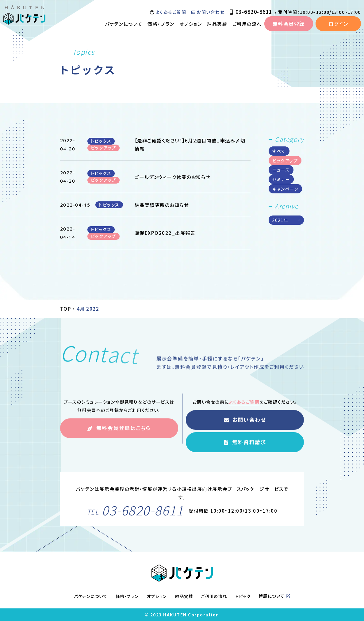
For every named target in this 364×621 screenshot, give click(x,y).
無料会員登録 (289, 24)
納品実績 (217, 24)
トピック (243, 596)
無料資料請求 (245, 450)
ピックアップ (285, 161)
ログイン (338, 24)
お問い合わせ (208, 12)
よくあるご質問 (168, 12)
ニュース (281, 170)
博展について (274, 597)
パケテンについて (124, 24)
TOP (66, 309)
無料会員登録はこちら (119, 436)
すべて (279, 151)
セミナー (281, 179)
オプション (191, 24)
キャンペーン (285, 189)
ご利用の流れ (247, 24)
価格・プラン (161, 24)
